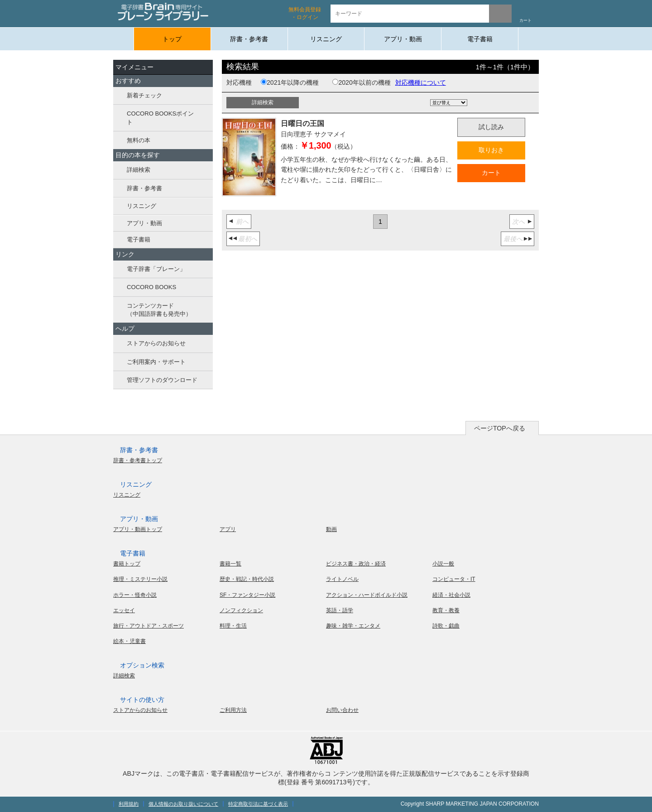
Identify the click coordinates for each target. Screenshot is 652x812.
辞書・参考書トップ (138, 460)
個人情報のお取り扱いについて (183, 804)
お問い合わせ (342, 710)
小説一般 (443, 564)
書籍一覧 (230, 564)
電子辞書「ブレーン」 (156, 269)
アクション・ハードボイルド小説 (367, 595)
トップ (172, 39)
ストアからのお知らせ (156, 343)
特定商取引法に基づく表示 (258, 804)
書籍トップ (127, 564)
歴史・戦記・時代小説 (247, 579)
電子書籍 (480, 39)
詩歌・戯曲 (446, 626)
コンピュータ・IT (454, 579)
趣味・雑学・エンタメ (353, 626)
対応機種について (421, 82)
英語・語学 (340, 610)
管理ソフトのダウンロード (162, 380)
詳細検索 (139, 170)
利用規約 (129, 804)
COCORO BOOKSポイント (160, 118)
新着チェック (144, 95)
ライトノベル (342, 579)
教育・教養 (446, 610)
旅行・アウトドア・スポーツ (149, 626)
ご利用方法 (233, 710)
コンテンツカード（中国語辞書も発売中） (159, 310)
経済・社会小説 (451, 595)
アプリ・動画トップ (138, 529)
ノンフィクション (241, 610)
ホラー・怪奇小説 (135, 595)
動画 (331, 529)
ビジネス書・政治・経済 (356, 564)
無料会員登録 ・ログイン (305, 13)
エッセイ (124, 610)
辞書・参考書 (249, 39)
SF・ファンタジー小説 (247, 595)
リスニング (326, 39)
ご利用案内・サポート (156, 362)
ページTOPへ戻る (500, 428)
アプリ (228, 529)
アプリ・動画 (403, 39)
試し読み (491, 127)
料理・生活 (233, 626)
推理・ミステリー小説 (140, 579)
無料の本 (139, 140)
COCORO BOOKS (151, 287)
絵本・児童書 (129, 641)
